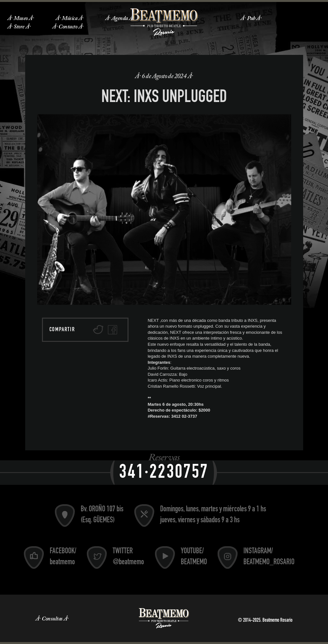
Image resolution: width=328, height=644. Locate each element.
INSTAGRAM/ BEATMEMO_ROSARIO (269, 557)
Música (69, 19)
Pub (251, 19)
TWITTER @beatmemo (128, 557)
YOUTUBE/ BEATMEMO (194, 557)
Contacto (68, 27)
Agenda (120, 19)
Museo (20, 19)
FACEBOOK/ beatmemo (63, 557)
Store (19, 27)
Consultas (52, 619)
